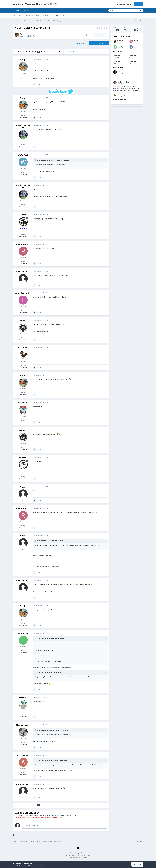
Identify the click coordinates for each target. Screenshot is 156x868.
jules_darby (23, 633)
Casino (137, 46)
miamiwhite (27, 34)
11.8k (23, 261)
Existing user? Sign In (125, 4)
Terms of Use (39, 865)
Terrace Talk (37, 36)
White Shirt (23, 155)
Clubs (63, 16)
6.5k (23, 742)
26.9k (23, 715)
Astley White (23, 755)
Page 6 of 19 (71, 52)
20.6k (23, 145)
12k (23, 77)
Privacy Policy (74, 853)
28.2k (23, 365)
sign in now (58, 815)
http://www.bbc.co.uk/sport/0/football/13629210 (48, 324)
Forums (55, 16)
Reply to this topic (99, 43)
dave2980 (23, 403)
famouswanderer (123, 40)
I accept (137, 864)
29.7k (23, 651)
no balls (137, 40)
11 (54, 52)
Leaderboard (29, 16)
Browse (17, 11)
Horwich (23, 215)
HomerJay (23, 348)
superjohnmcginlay (23, 126)
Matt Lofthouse (23, 725)
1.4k (23, 420)
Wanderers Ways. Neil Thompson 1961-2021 (35, 4)
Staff (38, 16)
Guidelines (46, 16)
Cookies (84, 853)
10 (50, 52)
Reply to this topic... (31, 826)
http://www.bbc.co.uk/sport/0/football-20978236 (49, 102)
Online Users (17, 16)
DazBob (23, 698)
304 (23, 773)
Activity (25, 11)
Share (89, 35)
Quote (39, 84)
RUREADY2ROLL (23, 244)
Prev (20, 52)
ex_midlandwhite (23, 293)
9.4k (23, 338)
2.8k (23, 310)
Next (58, 52)
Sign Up (139, 4)
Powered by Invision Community (78, 857)
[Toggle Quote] (36, 160)
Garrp (23, 60)
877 (23, 172)
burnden (23, 320)
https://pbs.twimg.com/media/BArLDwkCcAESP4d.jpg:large (52, 196)
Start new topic (80, 43)
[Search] (118, 11)
